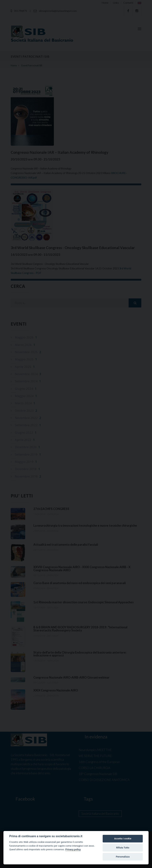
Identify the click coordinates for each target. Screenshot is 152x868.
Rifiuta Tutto (123, 848)
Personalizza (123, 857)
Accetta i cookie (123, 839)
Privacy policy (73, 849)
